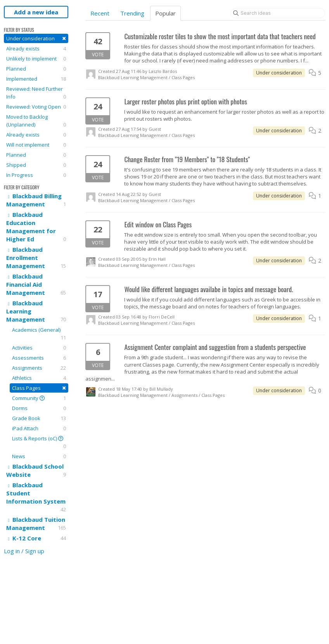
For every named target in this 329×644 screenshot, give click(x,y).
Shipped (36, 165)
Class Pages (39, 388)
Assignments (39, 368)
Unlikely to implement (36, 59)
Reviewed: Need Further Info (36, 93)
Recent (100, 13)
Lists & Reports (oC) (39, 442)
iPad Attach (39, 428)
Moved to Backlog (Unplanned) (36, 121)
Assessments (39, 358)
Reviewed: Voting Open (36, 107)
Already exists (36, 48)
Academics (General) (39, 334)
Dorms (39, 408)
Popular (165, 13)
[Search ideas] (278, 13)
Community (39, 398)
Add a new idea (36, 12)
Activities (39, 348)
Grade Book (39, 418)
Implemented (36, 79)
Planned (36, 69)
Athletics (39, 378)
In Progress (36, 175)
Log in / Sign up (24, 551)
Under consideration (36, 38)
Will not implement (36, 145)
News (39, 456)
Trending (132, 13)
